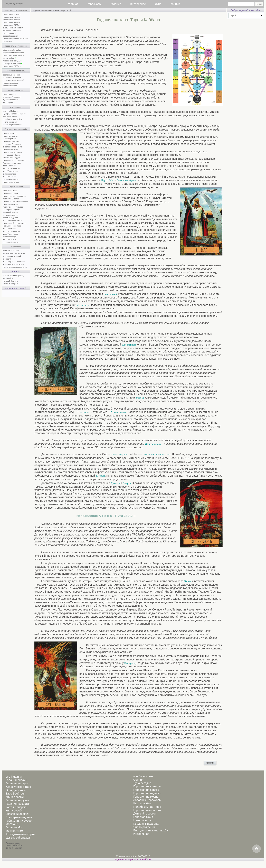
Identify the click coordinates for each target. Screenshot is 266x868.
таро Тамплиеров (11, 171)
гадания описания (11, 251)
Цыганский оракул (18, 838)
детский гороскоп (10, 36)
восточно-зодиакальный (13, 80)
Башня (188, 581)
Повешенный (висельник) (156, 455)
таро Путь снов (10, 177)
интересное (138, 4)
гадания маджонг (10, 204)
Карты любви (142, 803)
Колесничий (110, 294)
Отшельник (83, 412)
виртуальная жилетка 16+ (14, 253)
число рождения (10, 122)
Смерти (127, 483)
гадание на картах (11, 141)
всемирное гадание (11, 210)
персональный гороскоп (13, 53)
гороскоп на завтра (11, 17)
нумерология (16, 107)
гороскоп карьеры (11, 83)
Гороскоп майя (143, 817)
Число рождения (144, 827)
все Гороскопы (143, 776)
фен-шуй (7, 259)
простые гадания (10, 218)
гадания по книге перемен (14, 196)
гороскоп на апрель (11, 22)
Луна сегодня (142, 783)
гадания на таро (10, 191)
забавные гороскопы (12, 30)
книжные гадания (11, 215)
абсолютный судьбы (12, 50)
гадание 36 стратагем (12, 152)
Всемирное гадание (19, 817)
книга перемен (9, 139)
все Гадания (14, 777)
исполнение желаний (12, 256)
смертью (100, 476)
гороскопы (94, 4)
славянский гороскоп (12, 97)
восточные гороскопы (16, 71)
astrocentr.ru (14, 4)
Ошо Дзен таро (16, 790)
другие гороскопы (16, 90)
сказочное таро (10, 174)
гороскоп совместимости (14, 55)
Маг (111, 180)
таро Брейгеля (9, 166)
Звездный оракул (17, 814)
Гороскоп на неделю (147, 793)
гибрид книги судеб (11, 158)
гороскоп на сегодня (12, 14)
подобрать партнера (13, 63)
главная (73, 4)
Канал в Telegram (11, 284)
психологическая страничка (15, 267)
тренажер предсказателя (14, 262)
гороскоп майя (9, 94)
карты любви (9, 58)
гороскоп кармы (10, 86)
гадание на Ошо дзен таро (15, 160)
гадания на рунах (11, 193)
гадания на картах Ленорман (16, 201)
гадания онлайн (16, 187)
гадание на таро (10, 133)
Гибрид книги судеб (19, 821)
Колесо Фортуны (120, 455)
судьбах (140, 398)
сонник (175, 4)
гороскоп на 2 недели (12, 61)
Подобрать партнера (147, 807)
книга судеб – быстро (12, 155)
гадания (116, 4)
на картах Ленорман (12, 144)
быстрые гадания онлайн (16, 129)
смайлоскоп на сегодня (13, 28)
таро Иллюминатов (11, 168)
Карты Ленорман (17, 807)
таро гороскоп (9, 102)
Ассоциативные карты (20, 834)
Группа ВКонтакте (14, 846)
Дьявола (115, 483)
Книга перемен (16, 797)
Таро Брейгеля (15, 794)
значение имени (10, 116)
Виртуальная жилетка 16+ (151, 831)
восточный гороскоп (12, 75)
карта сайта (8, 278)
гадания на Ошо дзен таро (15, 223)
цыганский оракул (11, 179)
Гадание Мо (14, 827)
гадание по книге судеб (13, 207)
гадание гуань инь (11, 182)
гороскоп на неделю (12, 20)
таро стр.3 (66, 10)
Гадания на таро (17, 783)
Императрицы (153, 444)
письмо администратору (14, 276)
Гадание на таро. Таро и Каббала (133, 859)
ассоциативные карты (13, 220)
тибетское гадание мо (12, 147)
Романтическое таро (12, 163)
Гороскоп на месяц (146, 797)
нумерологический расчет (14, 114)
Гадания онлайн (16, 780)
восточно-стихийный (12, 78)
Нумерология (142, 820)
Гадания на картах (18, 804)
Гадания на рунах (17, 800)
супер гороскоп (10, 33)
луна (158, 4)
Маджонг (12, 824)
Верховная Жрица (126, 180)
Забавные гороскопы (147, 800)
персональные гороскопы (16, 46)
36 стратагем (14, 831)
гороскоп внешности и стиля (15, 39)
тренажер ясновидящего (14, 264)
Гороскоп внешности (147, 810)
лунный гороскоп (10, 100)
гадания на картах (11, 199)
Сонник (138, 780)
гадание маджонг (10, 149)
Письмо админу (13, 843)
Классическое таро (18, 787)
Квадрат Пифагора (146, 824)
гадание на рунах (11, 136)
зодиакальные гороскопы (16, 10)
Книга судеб (14, 811)
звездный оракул (10, 212)
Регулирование (118, 412)
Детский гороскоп (145, 814)
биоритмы (7, 41)
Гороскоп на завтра (146, 790)
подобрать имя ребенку (13, 119)
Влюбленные (129, 345)
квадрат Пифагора (11, 111)
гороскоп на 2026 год (12, 25)
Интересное (141, 834)
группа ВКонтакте (11, 281)
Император (130, 663)
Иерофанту (83, 305)
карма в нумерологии (12, 125)
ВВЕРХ (210, 763)
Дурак (104, 180)
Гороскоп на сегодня (147, 786)
